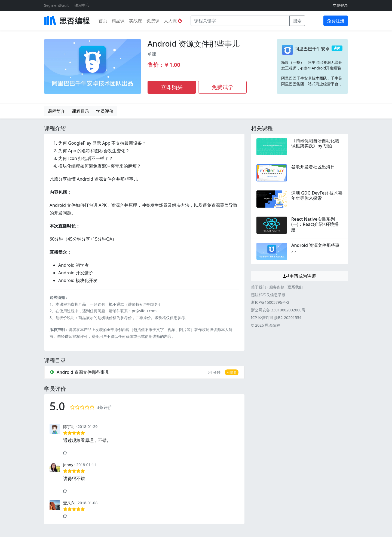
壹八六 (69, 503)
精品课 (118, 21)
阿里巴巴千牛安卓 (312, 49)
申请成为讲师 (299, 276)
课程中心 (82, 5)
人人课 (173, 21)
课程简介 (56, 111)
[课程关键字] (240, 21)
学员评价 (105, 111)
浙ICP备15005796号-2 (270, 302)
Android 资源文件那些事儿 (194, 44)
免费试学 (222, 87)
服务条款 (277, 287)
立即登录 (340, 5)
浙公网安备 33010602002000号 (278, 310)
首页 (103, 21)
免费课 (153, 21)
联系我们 (295, 287)
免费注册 (336, 21)
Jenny (68, 465)
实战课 (136, 21)
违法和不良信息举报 (268, 295)
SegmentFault (56, 5)
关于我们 (259, 287)
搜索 (297, 21)
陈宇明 (69, 427)
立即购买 (172, 87)
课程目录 (81, 111)
